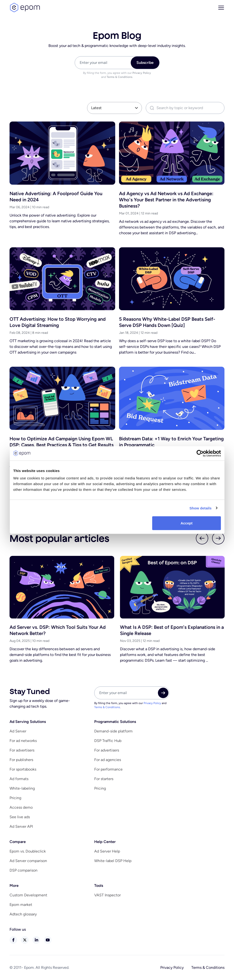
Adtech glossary (23, 914)
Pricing (15, 798)
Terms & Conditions (120, 77)
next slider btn (218, 538)
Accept (187, 523)
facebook (13, 940)
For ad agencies (108, 760)
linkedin (36, 940)
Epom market (21, 905)
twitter (25, 940)
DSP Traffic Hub (108, 741)
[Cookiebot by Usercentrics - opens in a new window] (200, 453)
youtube (48, 940)
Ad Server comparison (28, 861)
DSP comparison (23, 870)
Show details (200, 508)
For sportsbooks (23, 769)
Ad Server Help (107, 851)
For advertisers (22, 750)
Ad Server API (21, 826)
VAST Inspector (107, 895)
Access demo (21, 807)
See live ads (20, 817)
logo (25, 8)
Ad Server (18, 731)
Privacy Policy (142, 73)
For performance (108, 769)
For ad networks (23, 741)
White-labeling (22, 788)
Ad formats (19, 779)
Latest (96, 108)
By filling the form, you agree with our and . (117, 75)
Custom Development (28, 895)
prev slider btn (202, 538)
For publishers (21, 760)
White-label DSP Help (113, 861)
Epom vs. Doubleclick (28, 851)
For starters (104, 779)
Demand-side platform (113, 731)
